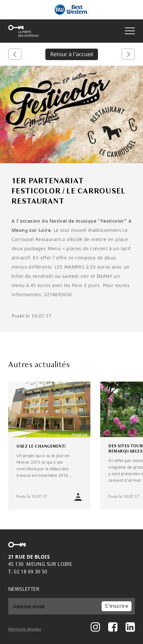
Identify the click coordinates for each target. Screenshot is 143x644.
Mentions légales (25, 629)
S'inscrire (117, 606)
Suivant (128, 54)
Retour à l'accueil (72, 55)
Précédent (15, 54)
